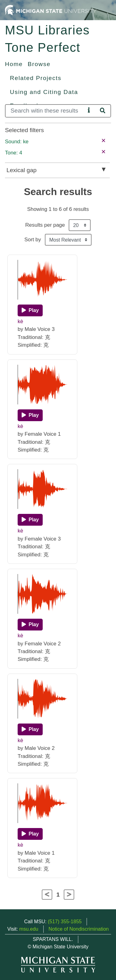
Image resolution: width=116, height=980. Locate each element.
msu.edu (29, 929)
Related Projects (36, 78)
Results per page (45, 225)
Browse (39, 64)
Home (14, 64)
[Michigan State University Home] (51, 10)
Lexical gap (21, 170)
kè (20, 321)
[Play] (30, 310)
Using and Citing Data (44, 92)
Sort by (33, 240)
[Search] (45, 111)
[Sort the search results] (68, 240)
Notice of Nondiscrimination (79, 929)
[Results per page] (80, 225)
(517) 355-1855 (65, 922)
